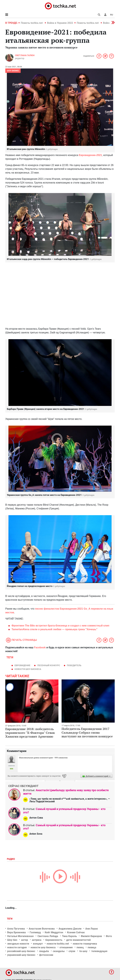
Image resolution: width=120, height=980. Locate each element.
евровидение (22, 665)
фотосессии (46, 955)
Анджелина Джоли (70, 929)
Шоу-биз (12, 940)
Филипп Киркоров (91, 936)
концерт (38, 944)
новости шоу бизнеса (43, 947)
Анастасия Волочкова (42, 929)
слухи (72, 951)
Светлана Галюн (25, 55)
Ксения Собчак (76, 932)
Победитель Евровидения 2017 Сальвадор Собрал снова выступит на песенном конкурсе (87, 732)
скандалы (59, 951)
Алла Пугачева (16, 929)
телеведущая (99, 951)
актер (25, 940)
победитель (74, 665)
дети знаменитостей (78, 940)
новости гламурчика (85, 944)
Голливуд (35, 932)
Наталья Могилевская (20, 936)
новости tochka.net (58, 944)
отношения (66, 947)
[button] (105, 15)
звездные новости (18, 944)
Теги (10, 919)
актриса (37, 940)
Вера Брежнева (16, 932)
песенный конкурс (49, 665)
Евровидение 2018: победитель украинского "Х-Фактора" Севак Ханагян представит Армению (30, 733)
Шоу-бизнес (13, 71)
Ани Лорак (92, 929)
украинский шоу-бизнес (21, 955)
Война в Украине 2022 (60, 23)
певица (92, 947)
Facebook (40, 647)
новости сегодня (17, 947)
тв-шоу (83, 951)
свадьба (44, 951)
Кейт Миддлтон (54, 932)
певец (80, 947)
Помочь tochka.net (32, 23)
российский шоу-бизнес (21, 951)
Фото (109, 936)
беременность (54, 940)
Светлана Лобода (48, 936)
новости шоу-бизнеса (28, 669)
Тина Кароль (69, 936)
